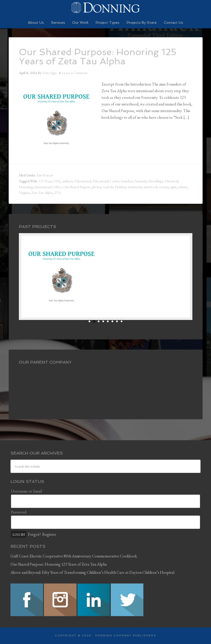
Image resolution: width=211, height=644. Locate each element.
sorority (164, 187)
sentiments (135, 187)
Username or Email (26, 491)
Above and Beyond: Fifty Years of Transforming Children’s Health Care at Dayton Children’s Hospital (92, 572)
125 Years (45, 181)
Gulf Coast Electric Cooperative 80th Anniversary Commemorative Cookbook (74, 556)
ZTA (58, 193)
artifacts (67, 181)
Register (49, 534)
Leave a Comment (75, 73)
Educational (83, 181)
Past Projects (45, 175)
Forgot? (34, 534)
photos (97, 187)
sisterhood (150, 187)
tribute (183, 187)
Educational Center (106, 181)
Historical (171, 181)
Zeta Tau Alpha (42, 193)
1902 (57, 181)
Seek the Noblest (114, 187)
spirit (173, 187)
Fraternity (141, 181)
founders (127, 181)
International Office (48, 187)
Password (19, 512)
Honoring (26, 187)
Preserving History (106, 8)
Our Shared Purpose (77, 187)
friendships (156, 181)
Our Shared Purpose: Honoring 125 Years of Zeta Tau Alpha (98, 57)
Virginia (24, 193)
